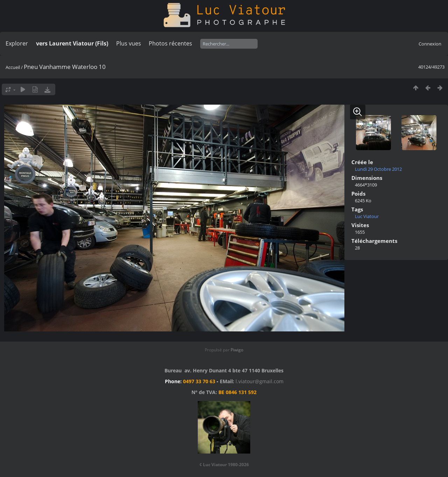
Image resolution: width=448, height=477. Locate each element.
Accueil (13, 67)
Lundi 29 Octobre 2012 (378, 169)
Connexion (430, 44)
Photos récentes (170, 43)
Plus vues (129, 43)
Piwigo (237, 350)
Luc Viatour (367, 216)
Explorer (17, 43)
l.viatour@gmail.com (260, 381)
